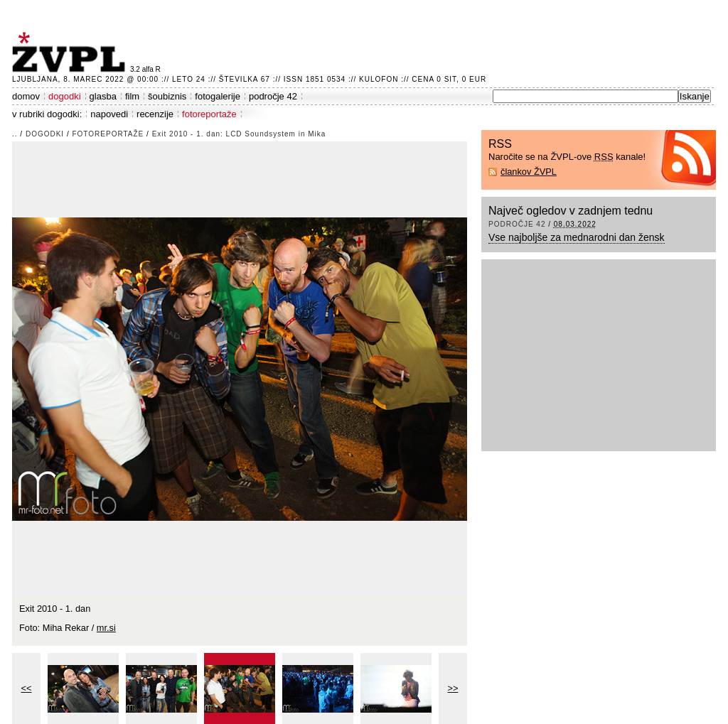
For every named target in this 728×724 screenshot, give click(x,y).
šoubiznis (167, 96)
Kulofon (379, 79)
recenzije (155, 114)
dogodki (65, 96)
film (132, 96)
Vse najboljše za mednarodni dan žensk (577, 237)
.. (15, 134)
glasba (103, 96)
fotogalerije (218, 96)
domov (26, 96)
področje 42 (273, 96)
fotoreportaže (209, 114)
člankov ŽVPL (529, 172)
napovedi (109, 114)
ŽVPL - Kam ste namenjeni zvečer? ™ (71, 52)
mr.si (106, 628)
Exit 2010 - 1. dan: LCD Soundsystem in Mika (239, 134)
